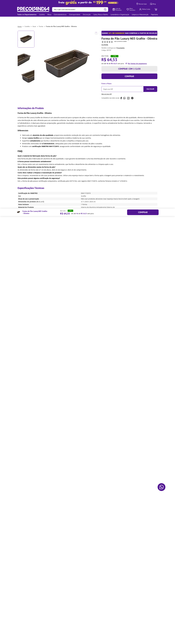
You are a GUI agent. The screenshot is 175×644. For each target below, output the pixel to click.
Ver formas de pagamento (137, 57)
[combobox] (80, 9)
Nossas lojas (142, 4)
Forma (41, 20)
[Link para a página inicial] (20, 20)
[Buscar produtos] (105, 9)
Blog (153, 4)
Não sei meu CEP (107, 88)
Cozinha (27, 20)
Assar (34, 20)
